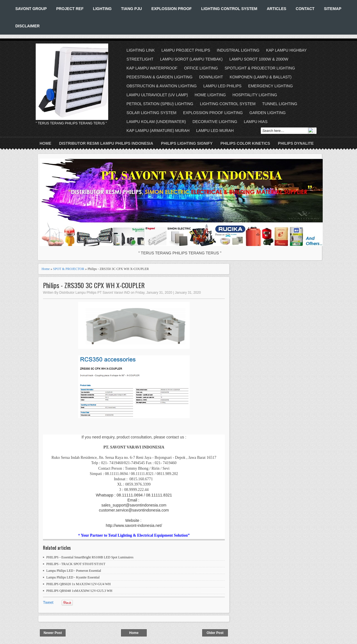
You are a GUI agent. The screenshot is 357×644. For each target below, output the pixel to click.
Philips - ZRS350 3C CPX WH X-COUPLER (94, 285)
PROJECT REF (70, 9)
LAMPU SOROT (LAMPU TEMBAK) (191, 59)
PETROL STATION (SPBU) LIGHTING (160, 104)
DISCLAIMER (27, 26)
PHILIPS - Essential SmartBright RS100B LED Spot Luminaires (90, 557)
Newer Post (53, 633)
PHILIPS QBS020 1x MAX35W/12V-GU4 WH (79, 584)
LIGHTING (102, 9)
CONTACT (305, 9)
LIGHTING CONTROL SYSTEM (229, 9)
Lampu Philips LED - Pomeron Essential (74, 571)
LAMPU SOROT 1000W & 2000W (259, 59)
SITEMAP (333, 9)
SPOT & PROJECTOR (69, 269)
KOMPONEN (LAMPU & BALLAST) (260, 77)
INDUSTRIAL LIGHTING (238, 50)
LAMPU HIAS (256, 122)
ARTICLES (276, 9)
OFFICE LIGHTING (201, 68)
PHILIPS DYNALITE (296, 143)
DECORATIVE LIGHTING (215, 122)
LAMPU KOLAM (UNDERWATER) (156, 122)
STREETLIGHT (140, 59)
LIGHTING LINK (141, 50)
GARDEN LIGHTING (267, 113)
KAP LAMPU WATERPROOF (152, 68)
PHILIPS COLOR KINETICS (245, 143)
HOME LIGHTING (210, 95)
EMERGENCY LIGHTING (271, 86)
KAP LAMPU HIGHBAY (286, 50)
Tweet (48, 602)
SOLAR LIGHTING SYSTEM (152, 113)
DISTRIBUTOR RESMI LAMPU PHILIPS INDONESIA (106, 143)
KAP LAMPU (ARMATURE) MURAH (158, 131)
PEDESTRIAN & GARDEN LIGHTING (160, 77)
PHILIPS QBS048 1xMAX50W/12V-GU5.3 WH (79, 591)
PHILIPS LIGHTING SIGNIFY (187, 143)
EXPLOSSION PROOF (172, 9)
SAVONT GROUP (31, 9)
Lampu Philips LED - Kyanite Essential (73, 577)
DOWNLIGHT (211, 77)
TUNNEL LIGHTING (280, 104)
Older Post (215, 633)
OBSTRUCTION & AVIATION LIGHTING (162, 86)
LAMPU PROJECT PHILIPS (186, 50)
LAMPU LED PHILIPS (222, 86)
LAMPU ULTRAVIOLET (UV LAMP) (157, 95)
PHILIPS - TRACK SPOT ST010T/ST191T (76, 564)
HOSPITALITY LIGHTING (255, 95)
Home (45, 143)
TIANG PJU (132, 9)
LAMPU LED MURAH (215, 131)
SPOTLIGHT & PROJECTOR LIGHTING (260, 68)
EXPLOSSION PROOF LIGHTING (213, 113)
